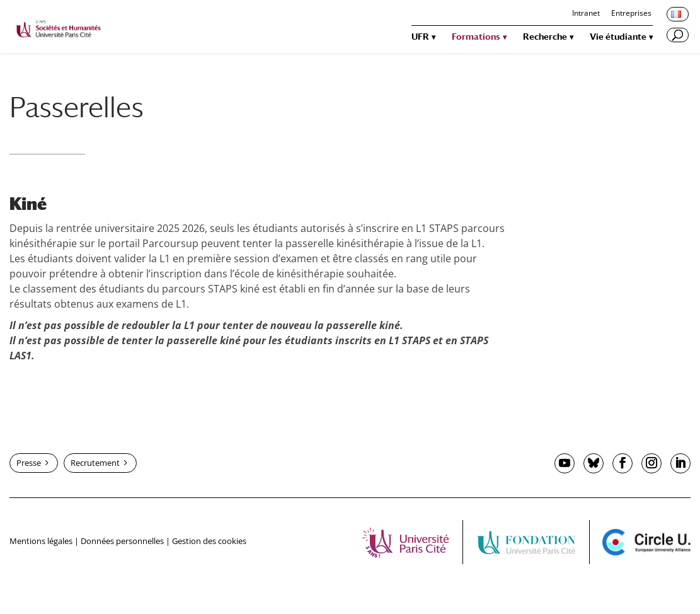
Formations (476, 37)
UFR (420, 37)
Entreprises (631, 14)
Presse (29, 463)
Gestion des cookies (209, 541)
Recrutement (95, 463)
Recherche (545, 37)
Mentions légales (41, 541)
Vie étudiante (618, 37)
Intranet (586, 14)
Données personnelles (122, 541)
